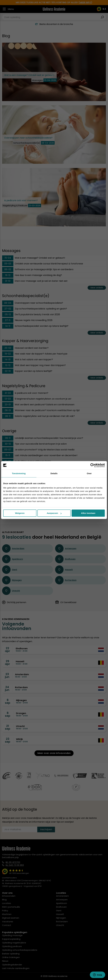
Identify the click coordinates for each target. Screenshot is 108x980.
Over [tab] (89, 473)
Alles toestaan (88, 513)
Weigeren (20, 513)
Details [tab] (54, 473)
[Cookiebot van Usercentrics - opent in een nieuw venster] (92, 465)
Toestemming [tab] (19, 473)
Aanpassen (54, 513)
